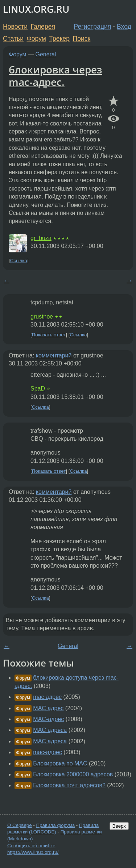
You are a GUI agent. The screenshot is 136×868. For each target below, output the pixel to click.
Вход (124, 27)
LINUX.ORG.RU (36, 9)
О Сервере (20, 825)
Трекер (59, 39)
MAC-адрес (48, 719)
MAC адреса (50, 730)
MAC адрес (48, 708)
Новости (15, 27)
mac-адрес (48, 752)
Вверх (119, 826)
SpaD (38, 389)
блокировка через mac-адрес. (55, 76)
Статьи (13, 39)
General (46, 54)
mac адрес (47, 697)
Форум (36, 39)
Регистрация (93, 27)
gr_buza (41, 238)
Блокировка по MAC (60, 763)
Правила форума (56, 825)
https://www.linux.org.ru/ (33, 852)
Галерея (43, 27)
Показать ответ (49, 335)
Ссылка (19, 261)
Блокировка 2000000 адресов (73, 774)
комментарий (54, 355)
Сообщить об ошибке (31, 846)
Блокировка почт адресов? (69, 785)
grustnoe (42, 317)
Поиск (82, 39)
